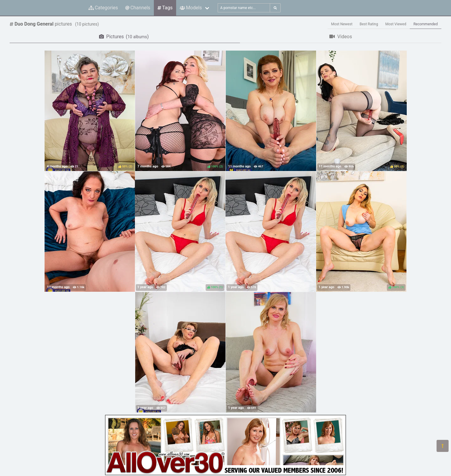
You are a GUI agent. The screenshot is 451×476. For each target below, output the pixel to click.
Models (191, 8)
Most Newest (342, 24)
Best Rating (369, 24)
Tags (165, 8)
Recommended (426, 24)
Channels (138, 8)
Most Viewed (396, 24)
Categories (103, 8)
